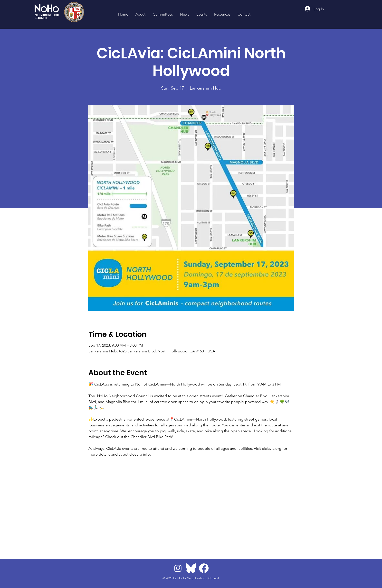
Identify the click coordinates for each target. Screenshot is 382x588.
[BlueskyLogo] (191, 568)
